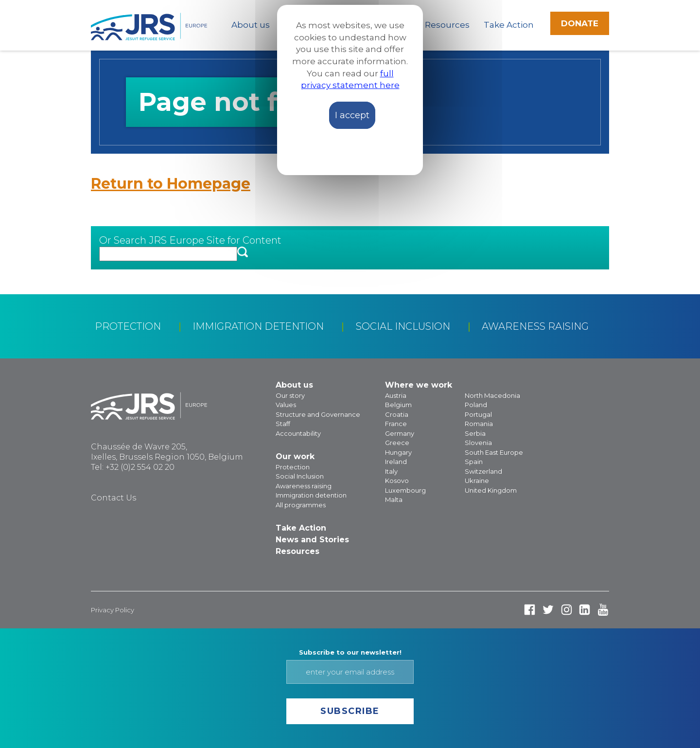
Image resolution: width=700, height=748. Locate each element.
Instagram (567, 610)
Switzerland (483, 471)
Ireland (396, 462)
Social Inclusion (403, 326)
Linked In (585, 610)
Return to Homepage (171, 184)
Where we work (419, 385)
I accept (352, 115)
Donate (580, 23)
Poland (476, 405)
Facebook (530, 610)
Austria (396, 395)
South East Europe (494, 452)
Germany (400, 433)
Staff (283, 424)
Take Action (509, 25)
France (396, 424)
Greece (397, 443)
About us (251, 25)
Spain (474, 462)
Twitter (548, 610)
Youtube (603, 610)
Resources (447, 25)
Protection (128, 326)
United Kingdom (491, 490)
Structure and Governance (318, 414)
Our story (290, 395)
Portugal (478, 414)
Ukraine (477, 481)
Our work (295, 456)
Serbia (475, 433)
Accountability (298, 433)
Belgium (398, 405)
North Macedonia (492, 395)
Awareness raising (535, 326)
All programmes (301, 505)
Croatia (397, 414)
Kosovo (397, 481)
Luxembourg (405, 490)
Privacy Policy (113, 610)
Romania (479, 424)
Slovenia (478, 443)
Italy (391, 471)
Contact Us (114, 498)
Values (286, 405)
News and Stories (312, 540)
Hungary (398, 452)
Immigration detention (258, 326)
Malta (394, 499)
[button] (243, 253)
